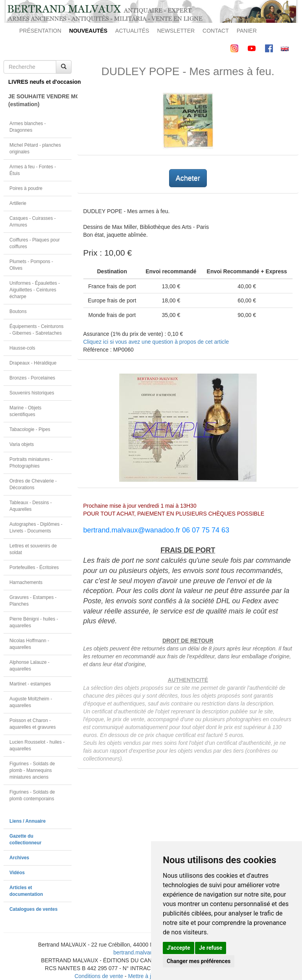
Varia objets (22, 444)
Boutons (18, 311)
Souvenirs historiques (32, 393)
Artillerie (18, 203)
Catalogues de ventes (33, 909)
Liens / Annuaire (28, 821)
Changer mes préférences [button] (199, 961)
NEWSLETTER (176, 31)
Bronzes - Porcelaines (32, 378)
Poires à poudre (26, 188)
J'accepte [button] (179, 948)
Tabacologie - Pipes (30, 429)
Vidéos (17, 873)
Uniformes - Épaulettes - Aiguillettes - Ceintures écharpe (35, 290)
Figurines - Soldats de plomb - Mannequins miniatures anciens (32, 770)
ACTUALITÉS (132, 31)
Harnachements (26, 582)
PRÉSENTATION (40, 31)
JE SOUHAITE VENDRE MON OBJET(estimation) (40, 100)
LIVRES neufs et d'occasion (40, 82)
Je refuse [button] (211, 948)
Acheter (188, 178)
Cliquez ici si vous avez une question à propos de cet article (156, 342)
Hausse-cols (22, 348)
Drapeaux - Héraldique (33, 363)
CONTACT (216, 31)
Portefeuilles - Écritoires (34, 567)
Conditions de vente (99, 976)
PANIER (247, 31)
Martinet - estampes (30, 684)
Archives (19, 858)
